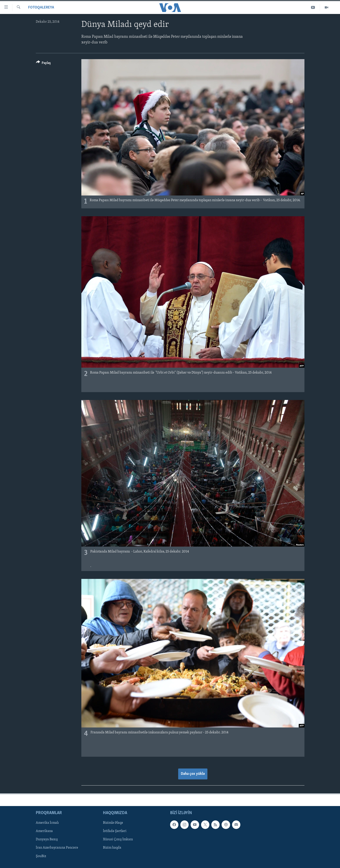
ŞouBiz (41, 856)
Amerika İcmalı (47, 823)
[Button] (44, 64)
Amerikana (44, 831)
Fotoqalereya (41, 8)
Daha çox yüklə (193, 774)
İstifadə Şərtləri (115, 831)
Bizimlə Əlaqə (113, 823)
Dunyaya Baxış (47, 839)
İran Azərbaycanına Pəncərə (57, 848)
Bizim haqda (112, 848)
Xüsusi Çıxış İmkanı (118, 839)
